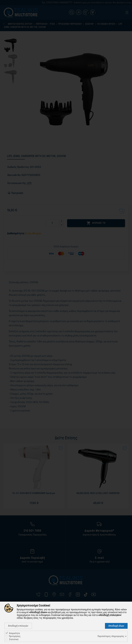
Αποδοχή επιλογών (18, 626)
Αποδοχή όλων (116, 626)
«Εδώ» (20, 618)
